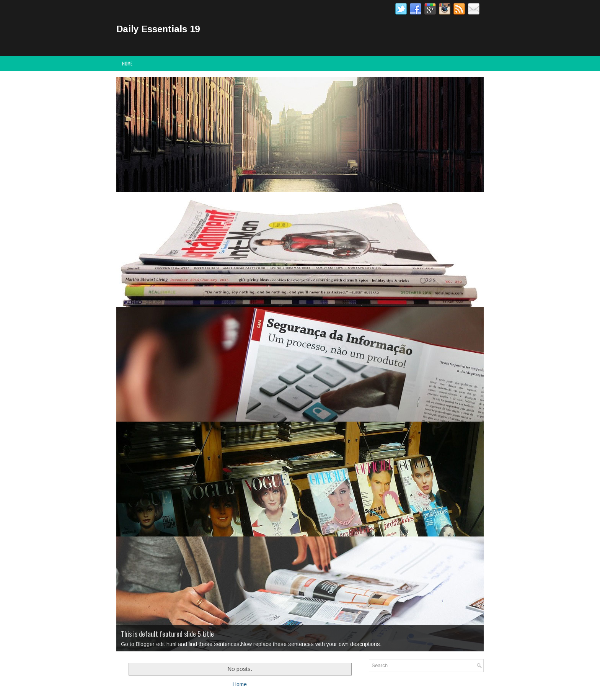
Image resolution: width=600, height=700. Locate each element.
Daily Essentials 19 (158, 29)
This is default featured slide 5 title (167, 634)
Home (127, 63)
